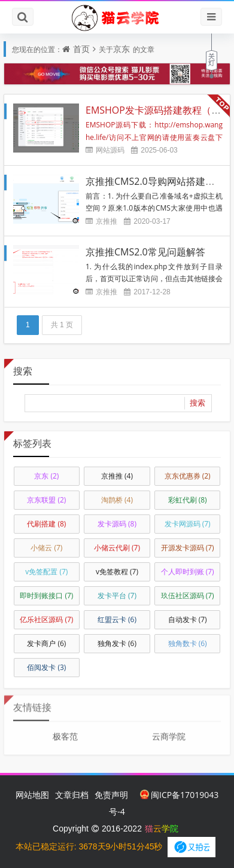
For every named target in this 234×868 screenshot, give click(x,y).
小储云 (46, 548)
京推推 (107, 221)
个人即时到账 (188, 572)
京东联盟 (46, 500)
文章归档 (72, 795)
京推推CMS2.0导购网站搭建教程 (155, 181)
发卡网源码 (188, 524)
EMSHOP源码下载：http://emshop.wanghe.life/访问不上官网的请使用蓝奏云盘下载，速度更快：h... (154, 137)
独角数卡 (188, 643)
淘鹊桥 (117, 500)
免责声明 (111, 795)
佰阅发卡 (46, 667)
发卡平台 (117, 596)
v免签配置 (46, 572)
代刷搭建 (46, 524)
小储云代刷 (117, 548)
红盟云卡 (117, 619)
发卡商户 (46, 643)
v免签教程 (117, 572)
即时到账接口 (46, 596)
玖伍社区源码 (188, 596)
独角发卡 (117, 643)
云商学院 (169, 733)
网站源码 (110, 150)
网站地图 (32, 795)
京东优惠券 (188, 476)
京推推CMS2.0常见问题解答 (145, 252)
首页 (81, 49)
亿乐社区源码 (46, 619)
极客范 (65, 733)
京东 (121, 49)
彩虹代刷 (188, 500)
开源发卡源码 (188, 548)
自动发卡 (188, 619)
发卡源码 (117, 524)
